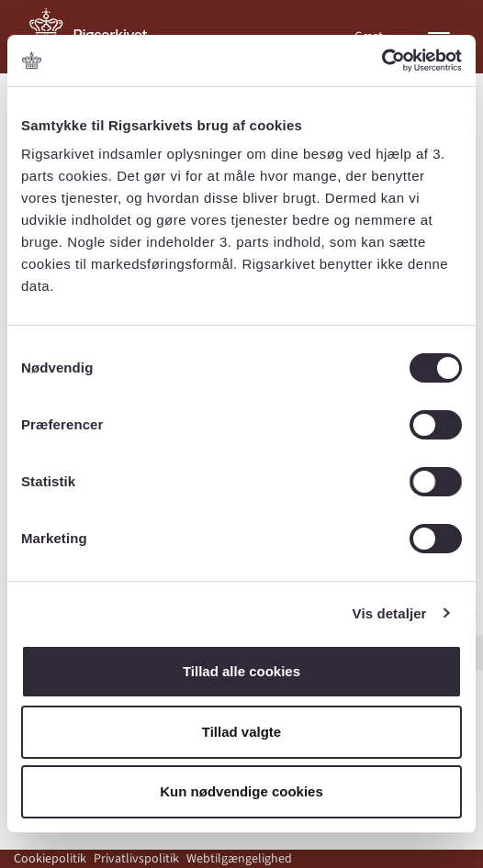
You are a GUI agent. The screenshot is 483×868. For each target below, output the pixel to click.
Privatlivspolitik (136, 859)
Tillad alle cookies (241, 671)
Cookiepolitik (50, 859)
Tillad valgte (241, 732)
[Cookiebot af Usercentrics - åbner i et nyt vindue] (382, 61)
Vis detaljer (390, 613)
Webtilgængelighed (239, 859)
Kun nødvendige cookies (241, 791)
